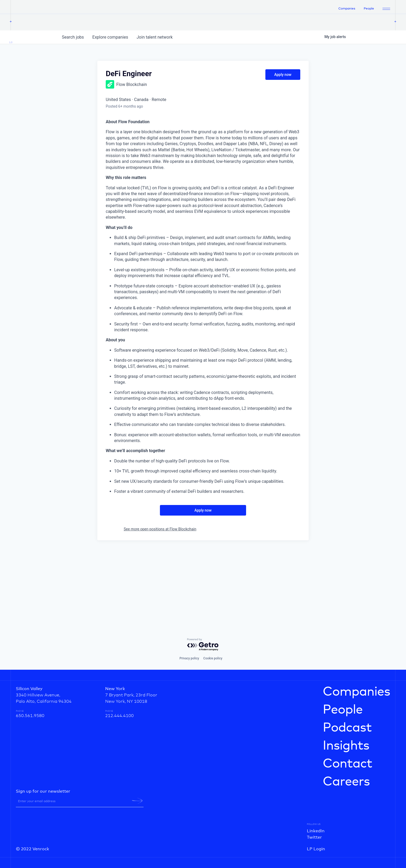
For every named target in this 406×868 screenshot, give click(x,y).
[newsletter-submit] (137, 801)
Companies (347, 10)
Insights (346, 746)
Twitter (314, 837)
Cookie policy (213, 658)
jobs (73, 110)
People (369, 10)
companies (110, 110)
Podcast (347, 728)
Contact (347, 764)
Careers (346, 782)
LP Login (316, 849)
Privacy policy (189, 658)
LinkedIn (316, 831)
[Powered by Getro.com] (203, 645)
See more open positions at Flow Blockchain (160, 601)
